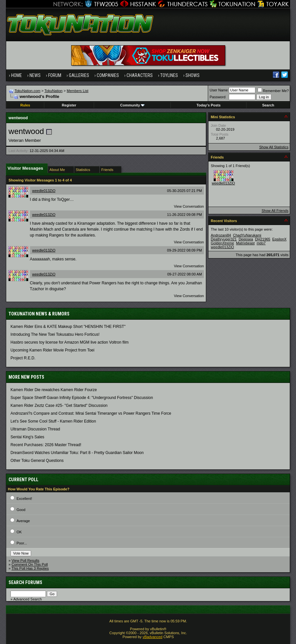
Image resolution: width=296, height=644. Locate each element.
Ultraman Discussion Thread (35, 429)
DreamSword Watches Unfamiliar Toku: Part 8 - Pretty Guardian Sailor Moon (77, 453)
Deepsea (246, 239)
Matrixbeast (245, 243)
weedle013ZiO (44, 191)
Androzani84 (221, 235)
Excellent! (24, 499)
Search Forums (25, 582)
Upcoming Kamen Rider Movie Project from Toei (52, 350)
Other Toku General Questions (37, 461)
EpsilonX (279, 239)
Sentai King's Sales (27, 437)
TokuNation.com (27, 91)
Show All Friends (275, 211)
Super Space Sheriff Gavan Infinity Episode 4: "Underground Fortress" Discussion (82, 398)
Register (69, 105)
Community (133, 105)
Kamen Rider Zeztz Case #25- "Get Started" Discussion (59, 406)
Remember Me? (273, 91)
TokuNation (54, 91)
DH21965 (263, 239)
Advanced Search (28, 599)
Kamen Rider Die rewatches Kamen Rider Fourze (54, 390)
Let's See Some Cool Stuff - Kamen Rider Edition (53, 421)
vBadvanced (153, 637)
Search (268, 105)
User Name (219, 90)
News (35, 75)
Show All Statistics (274, 147)
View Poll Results (25, 560)
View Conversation (189, 206)
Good (21, 510)
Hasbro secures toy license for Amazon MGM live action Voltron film (69, 342)
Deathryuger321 (224, 239)
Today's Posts (209, 105)
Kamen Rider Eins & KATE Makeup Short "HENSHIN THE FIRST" (68, 327)
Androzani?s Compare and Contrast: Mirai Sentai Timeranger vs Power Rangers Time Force (91, 413)
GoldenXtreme (222, 243)
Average (23, 521)
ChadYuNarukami (247, 235)
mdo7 (261, 243)
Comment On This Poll (30, 564)
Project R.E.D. (23, 358)
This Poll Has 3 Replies (30, 568)
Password (217, 97)
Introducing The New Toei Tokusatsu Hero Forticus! (55, 334)
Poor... (22, 543)
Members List (77, 91)
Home (17, 75)
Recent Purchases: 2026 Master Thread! (46, 445)
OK (19, 532)
